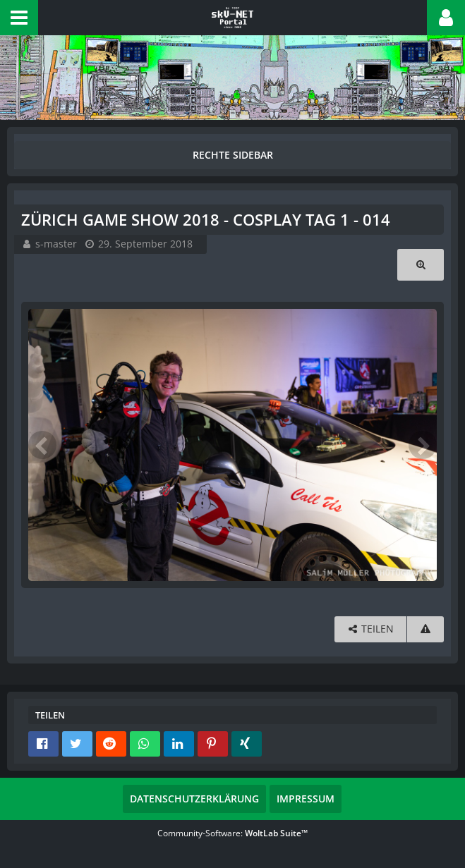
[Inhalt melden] (425, 629)
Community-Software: (232, 833)
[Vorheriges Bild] (42, 445)
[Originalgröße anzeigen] (421, 265)
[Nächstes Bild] (423, 445)
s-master (56, 244)
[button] (19, 18)
